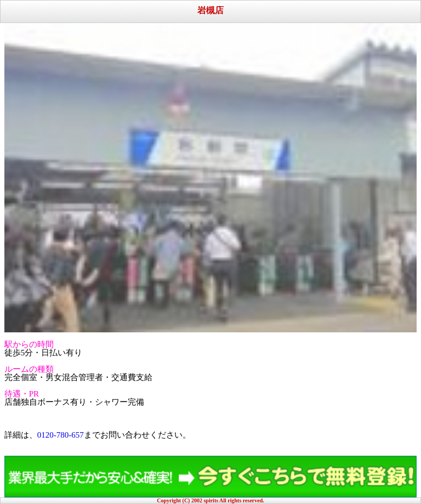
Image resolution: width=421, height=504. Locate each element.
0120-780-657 (61, 435)
